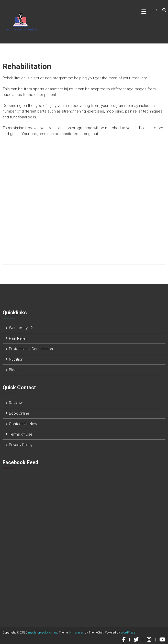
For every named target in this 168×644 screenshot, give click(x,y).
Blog (13, 370)
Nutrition (16, 359)
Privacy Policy (21, 445)
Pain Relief (18, 338)
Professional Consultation (31, 349)
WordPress (128, 632)
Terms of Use (21, 434)
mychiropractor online (43, 632)
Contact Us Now (23, 424)
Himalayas (77, 632)
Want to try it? (21, 328)
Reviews (16, 403)
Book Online (19, 413)
